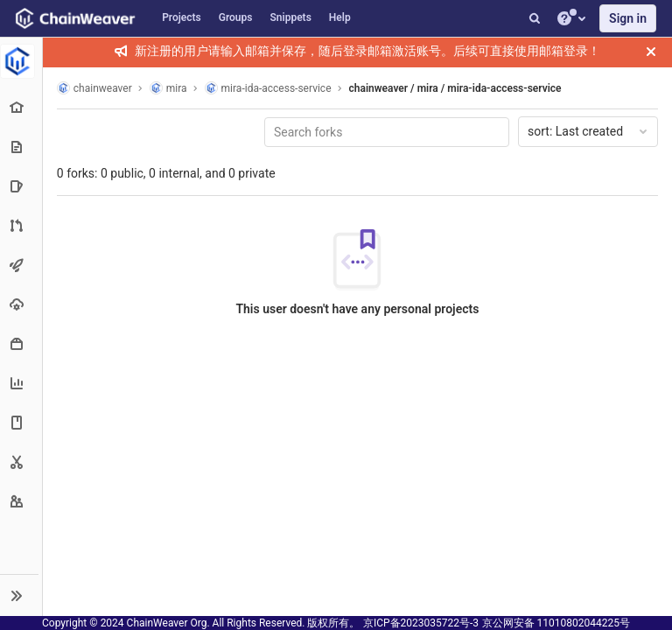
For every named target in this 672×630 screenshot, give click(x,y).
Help (340, 17)
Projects (182, 17)
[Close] (651, 52)
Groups (236, 17)
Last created (589, 131)
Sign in (628, 18)
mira (169, 88)
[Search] (535, 18)
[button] (21, 595)
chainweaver (95, 88)
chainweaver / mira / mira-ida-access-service (456, 88)
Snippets (291, 17)
